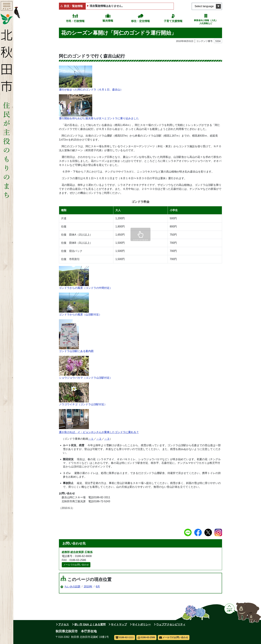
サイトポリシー (141, 624)
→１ (91, 439)
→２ (99, 439)
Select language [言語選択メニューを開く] (204, 6)
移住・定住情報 (140, 21)
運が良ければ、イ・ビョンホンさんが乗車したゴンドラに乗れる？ (99, 432)
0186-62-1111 (125, 637)
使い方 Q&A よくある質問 (90, 624)
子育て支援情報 (173, 21)
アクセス (64, 624)
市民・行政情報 (75, 21)
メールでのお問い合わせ (76, 565)
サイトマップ (119, 624)
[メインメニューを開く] (7, 6)
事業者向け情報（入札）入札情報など (206, 22)
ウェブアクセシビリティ (171, 624)
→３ (107, 439)
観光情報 (108, 21)
